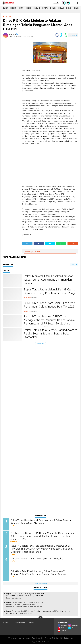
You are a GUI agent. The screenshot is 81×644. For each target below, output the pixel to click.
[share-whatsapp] (66, 35)
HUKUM (21, 8)
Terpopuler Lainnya (40, 583)
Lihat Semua (40, 343)
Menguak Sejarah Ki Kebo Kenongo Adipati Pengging (37, 559)
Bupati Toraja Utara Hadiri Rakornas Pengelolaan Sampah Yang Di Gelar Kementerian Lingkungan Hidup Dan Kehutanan (38, 612)
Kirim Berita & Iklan (67, 638)
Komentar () (73, 35)
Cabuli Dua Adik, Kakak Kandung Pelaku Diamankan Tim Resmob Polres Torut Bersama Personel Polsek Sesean (39, 573)
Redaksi (28, 638)
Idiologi (76, 8)
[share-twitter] (61, 35)
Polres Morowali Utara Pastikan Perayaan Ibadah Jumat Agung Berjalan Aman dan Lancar (49, 280)
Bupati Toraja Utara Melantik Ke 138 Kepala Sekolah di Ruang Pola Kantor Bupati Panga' (50, 291)
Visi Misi (22, 638)
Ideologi (53, 8)
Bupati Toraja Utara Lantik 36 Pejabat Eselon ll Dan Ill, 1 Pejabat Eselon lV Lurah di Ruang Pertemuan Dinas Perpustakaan (25, 596)
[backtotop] (40, 618)
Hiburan (45, 8)
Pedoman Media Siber (52, 638)
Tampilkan (74, 264)
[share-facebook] (57, 35)
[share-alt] (27, 244)
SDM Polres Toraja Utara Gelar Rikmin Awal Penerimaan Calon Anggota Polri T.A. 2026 (50, 305)
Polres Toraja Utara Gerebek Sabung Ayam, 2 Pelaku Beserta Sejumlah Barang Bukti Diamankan (50, 334)
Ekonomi (13, 8)
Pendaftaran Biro (38, 638)
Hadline (28, 8)
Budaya (6, 8)
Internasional (21, 623)
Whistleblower (13, 638)
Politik (31, 623)
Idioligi (69, 8)
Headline (37, 8)
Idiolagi (61, 8)
